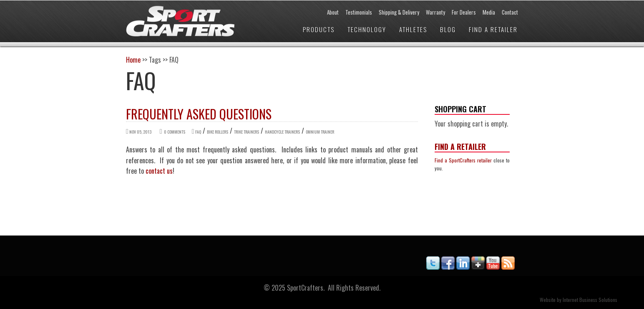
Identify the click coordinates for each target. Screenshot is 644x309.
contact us (159, 171)
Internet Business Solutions (590, 300)
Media (489, 12)
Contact (510, 12)
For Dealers (464, 12)
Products (319, 29)
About (333, 12)
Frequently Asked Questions (199, 114)
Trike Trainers (247, 132)
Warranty (435, 12)
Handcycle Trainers (282, 132)
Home (133, 60)
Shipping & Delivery (399, 12)
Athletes (413, 29)
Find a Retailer (493, 29)
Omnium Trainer (320, 132)
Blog (448, 29)
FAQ (198, 132)
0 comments (175, 132)
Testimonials (359, 12)
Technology (367, 29)
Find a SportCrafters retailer (463, 160)
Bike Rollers (218, 132)
